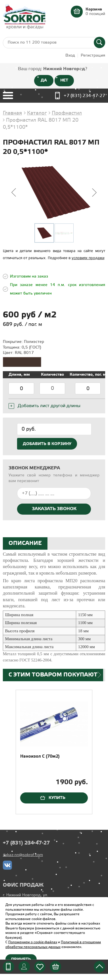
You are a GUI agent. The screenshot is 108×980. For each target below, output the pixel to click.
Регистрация (93, 56)
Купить (57, 798)
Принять (21, 959)
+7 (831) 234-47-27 (84, 96)
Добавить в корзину (47, 444)
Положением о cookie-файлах (33, 942)
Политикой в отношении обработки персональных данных (53, 945)
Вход (70, 56)
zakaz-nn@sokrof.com (23, 855)
